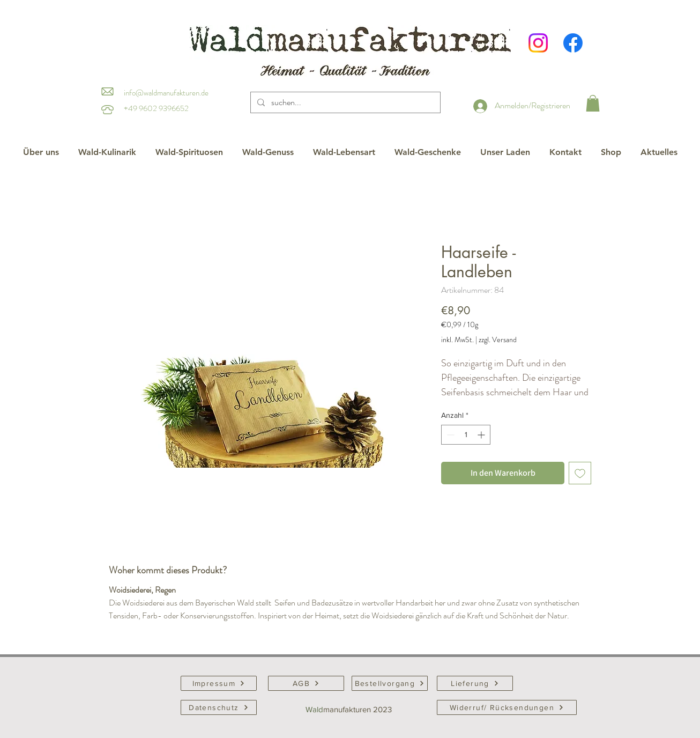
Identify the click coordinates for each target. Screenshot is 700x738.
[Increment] (482, 435)
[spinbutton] (466, 435)
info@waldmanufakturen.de (166, 93)
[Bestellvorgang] (390, 683)
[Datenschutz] (219, 707)
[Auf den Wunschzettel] (580, 473)
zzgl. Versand (498, 340)
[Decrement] (449, 435)
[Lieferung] (475, 683)
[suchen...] (344, 102)
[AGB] (306, 683)
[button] (593, 103)
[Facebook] (573, 43)
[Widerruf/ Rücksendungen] (507, 707)
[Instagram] (538, 43)
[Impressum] (219, 683)
